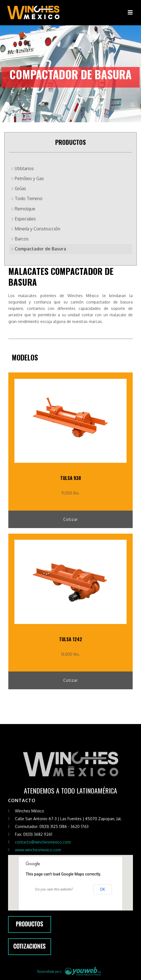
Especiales (25, 219)
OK (102, 889)
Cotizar (71, 519)
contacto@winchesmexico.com (43, 842)
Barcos (22, 239)
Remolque (25, 209)
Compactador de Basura (40, 249)
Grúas (20, 188)
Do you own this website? (54, 889)
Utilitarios (24, 168)
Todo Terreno (29, 198)
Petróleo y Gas (29, 178)
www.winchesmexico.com (38, 850)
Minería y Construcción (37, 229)
